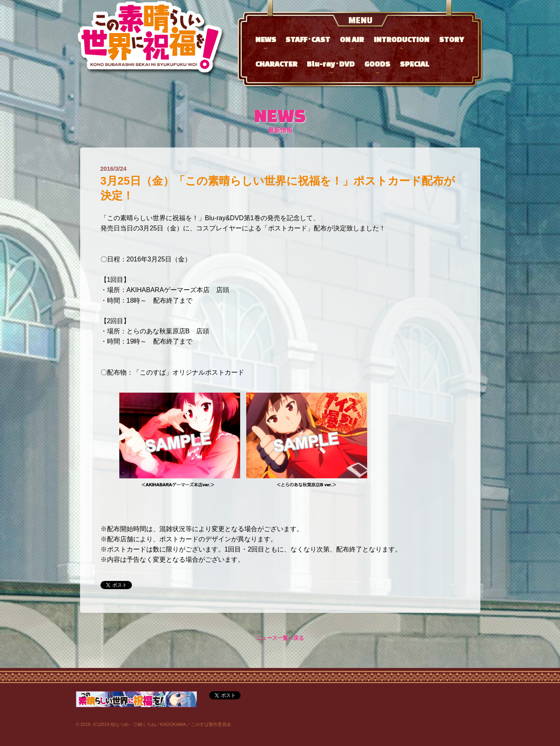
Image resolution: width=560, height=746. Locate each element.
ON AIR (352, 42)
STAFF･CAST (308, 42)
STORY (452, 42)
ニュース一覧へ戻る (280, 638)
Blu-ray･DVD (331, 66)
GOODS (377, 66)
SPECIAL (415, 66)
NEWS (266, 42)
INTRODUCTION (402, 42)
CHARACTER (276, 66)
